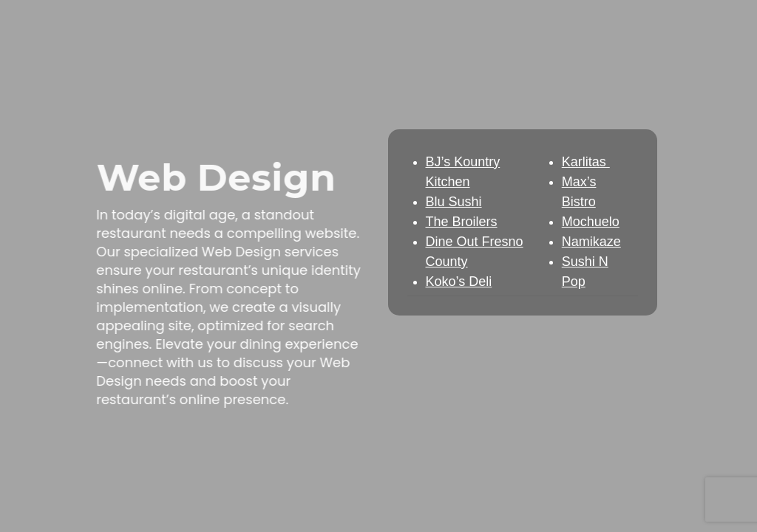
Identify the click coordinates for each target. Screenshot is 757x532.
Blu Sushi (454, 202)
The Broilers (462, 222)
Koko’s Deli (459, 282)
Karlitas (586, 162)
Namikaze (591, 242)
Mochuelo (591, 222)
